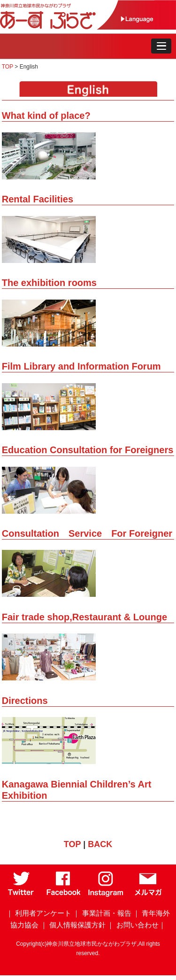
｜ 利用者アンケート (39, 913)
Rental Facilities (38, 199)
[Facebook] (64, 894)
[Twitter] (21, 894)
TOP (8, 67)
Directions (25, 701)
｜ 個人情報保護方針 (73, 925)
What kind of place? (46, 116)
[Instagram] (106, 894)
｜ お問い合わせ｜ (136, 925)
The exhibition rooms (49, 283)
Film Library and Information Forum (81, 366)
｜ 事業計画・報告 (102, 913)
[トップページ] (59, 27)
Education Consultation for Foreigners (88, 450)
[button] (161, 46)
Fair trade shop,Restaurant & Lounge (84, 617)
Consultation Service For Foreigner (87, 533)
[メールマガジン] (148, 894)
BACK (100, 844)
